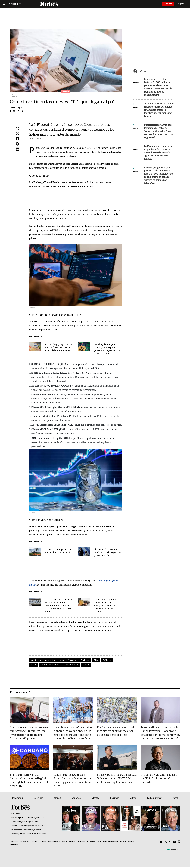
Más (157, 71)
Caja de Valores (68, 660)
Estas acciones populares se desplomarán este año (59, 551)
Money (57, 799)
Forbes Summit (154, 799)
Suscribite (169, 4)
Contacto (35, 842)
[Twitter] (166, 842)
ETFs (34, 665)
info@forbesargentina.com (28, 822)
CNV (96, 660)
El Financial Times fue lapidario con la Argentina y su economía (107, 553)
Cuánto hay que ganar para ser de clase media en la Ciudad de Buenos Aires (59, 348)
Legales (92, 842)
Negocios (76, 799)
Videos (133, 799)
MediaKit (14, 842)
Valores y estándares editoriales (53, 842)
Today (175, 799)
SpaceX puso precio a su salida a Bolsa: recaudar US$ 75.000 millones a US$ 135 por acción (117, 779)
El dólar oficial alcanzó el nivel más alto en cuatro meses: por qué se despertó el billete (116, 731)
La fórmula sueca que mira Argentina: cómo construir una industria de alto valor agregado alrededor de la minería (158, 153)
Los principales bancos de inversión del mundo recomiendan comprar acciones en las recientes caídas (59, 606)
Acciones (36, 660)
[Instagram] (170, 842)
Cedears (85, 660)
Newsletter (24, 842)
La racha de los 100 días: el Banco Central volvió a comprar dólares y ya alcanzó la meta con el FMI (73, 781)
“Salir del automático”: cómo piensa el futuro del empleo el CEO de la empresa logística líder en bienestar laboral (159, 110)
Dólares (107, 660)
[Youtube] (174, 842)
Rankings (115, 799)
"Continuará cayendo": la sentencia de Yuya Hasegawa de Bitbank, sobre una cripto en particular (107, 606)
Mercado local (71, 665)
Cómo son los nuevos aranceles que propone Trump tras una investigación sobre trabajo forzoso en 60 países (29, 733)
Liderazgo (38, 799)
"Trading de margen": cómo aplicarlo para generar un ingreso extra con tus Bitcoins (107, 349)
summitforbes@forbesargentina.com (31, 826)
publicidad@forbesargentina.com (32, 818)
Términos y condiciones (77, 842)
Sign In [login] (183, 4)
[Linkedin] (179, 842)
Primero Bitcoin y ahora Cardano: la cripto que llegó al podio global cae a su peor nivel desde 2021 (29, 781)
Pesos (86, 665)
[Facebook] (161, 842)
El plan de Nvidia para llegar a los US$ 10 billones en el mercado (159, 779)
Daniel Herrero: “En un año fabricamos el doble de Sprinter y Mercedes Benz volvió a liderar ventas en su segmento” (158, 131)
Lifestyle (95, 799)
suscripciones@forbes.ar (32, 830)
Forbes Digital (16, 108)
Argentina (50, 660)
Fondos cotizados (50, 665)
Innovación (17, 799)
